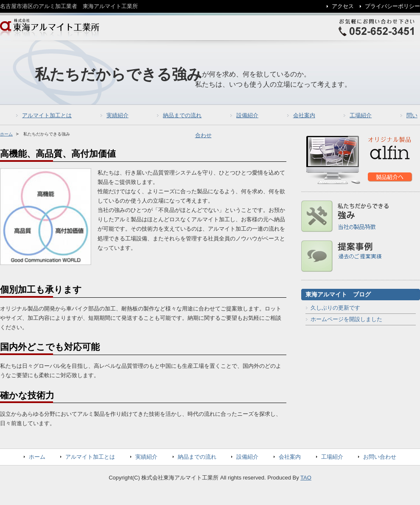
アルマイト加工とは (47, 115)
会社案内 (304, 115)
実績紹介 (118, 115)
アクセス (343, 6)
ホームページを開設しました (346, 319)
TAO (306, 478)
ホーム (6, 134)
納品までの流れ (182, 115)
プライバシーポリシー (392, 6)
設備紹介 (247, 115)
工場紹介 (361, 115)
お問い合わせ (380, 457)
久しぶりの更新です (335, 308)
